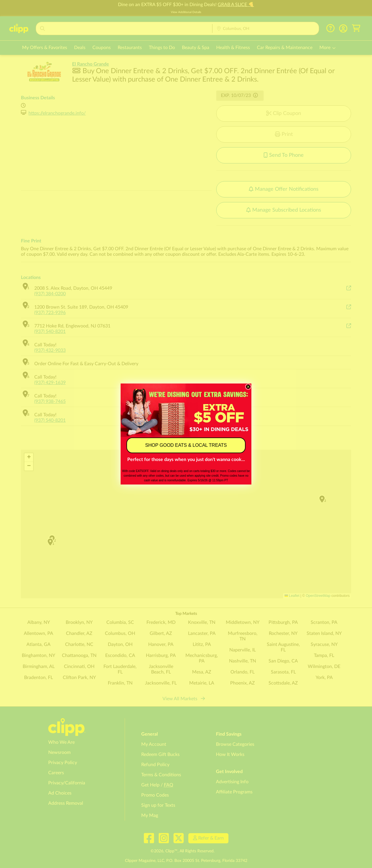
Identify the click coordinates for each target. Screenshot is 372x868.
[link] (186, 410)
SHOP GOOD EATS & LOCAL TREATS (186, 445)
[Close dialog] (248, 387)
